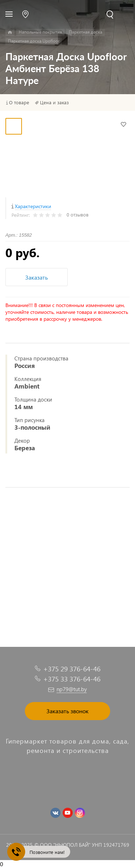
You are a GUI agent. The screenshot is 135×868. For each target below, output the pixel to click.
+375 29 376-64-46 (72, 669)
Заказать (37, 277)
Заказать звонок (67, 711)
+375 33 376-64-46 (72, 679)
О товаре (19, 102)
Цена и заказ (54, 102)
